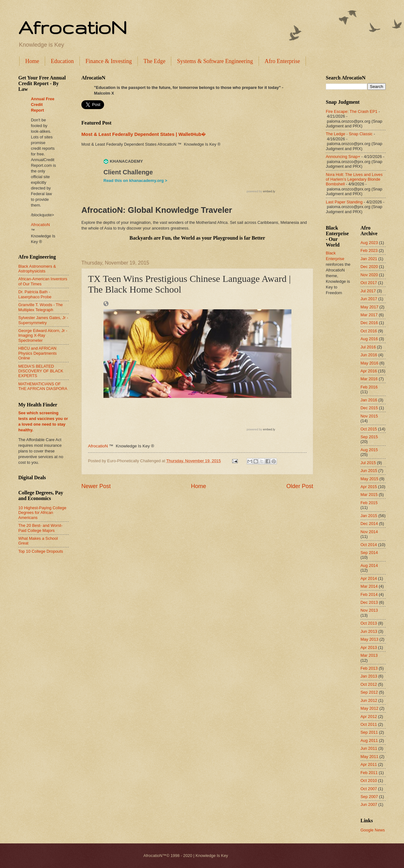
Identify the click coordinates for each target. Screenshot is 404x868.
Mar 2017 (369, 315)
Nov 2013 (369, 610)
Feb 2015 (369, 503)
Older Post (300, 486)
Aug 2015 (369, 450)
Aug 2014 (369, 565)
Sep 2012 (369, 692)
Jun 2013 (369, 631)
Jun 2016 (369, 355)
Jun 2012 (369, 700)
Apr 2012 (369, 717)
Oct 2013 (369, 623)
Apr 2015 (369, 487)
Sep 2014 (369, 553)
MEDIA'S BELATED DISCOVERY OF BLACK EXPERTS (41, 371)
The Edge (154, 61)
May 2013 (369, 639)
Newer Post (96, 486)
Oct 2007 (369, 789)
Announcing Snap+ (343, 157)
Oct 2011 (369, 724)
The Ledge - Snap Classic (349, 134)
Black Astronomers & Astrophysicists (37, 269)
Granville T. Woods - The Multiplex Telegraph (41, 307)
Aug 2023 (369, 243)
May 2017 (369, 307)
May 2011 (369, 757)
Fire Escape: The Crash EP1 (352, 111)
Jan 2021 (369, 259)
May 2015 (369, 479)
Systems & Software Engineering (215, 61)
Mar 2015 (369, 495)
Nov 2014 (369, 532)
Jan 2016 (369, 400)
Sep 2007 (369, 797)
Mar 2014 (369, 586)
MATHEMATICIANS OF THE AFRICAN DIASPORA (43, 386)
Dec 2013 (369, 602)
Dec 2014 (369, 524)
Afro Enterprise (282, 61)
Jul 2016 (368, 347)
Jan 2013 (369, 676)
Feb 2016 (369, 387)
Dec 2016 (369, 323)
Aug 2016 (369, 339)
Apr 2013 (369, 647)
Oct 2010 (369, 781)
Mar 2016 (369, 379)
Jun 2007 (369, 804)
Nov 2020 (369, 275)
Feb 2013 (369, 668)
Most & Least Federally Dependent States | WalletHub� (143, 134)
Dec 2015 (369, 408)
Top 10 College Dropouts (41, 551)
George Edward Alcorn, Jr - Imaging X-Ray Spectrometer (43, 335)
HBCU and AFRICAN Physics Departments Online (38, 353)
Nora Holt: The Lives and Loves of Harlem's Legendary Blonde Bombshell (354, 179)
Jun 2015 (369, 471)
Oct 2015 (369, 429)
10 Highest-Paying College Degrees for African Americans (42, 513)
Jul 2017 (368, 291)
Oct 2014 (369, 545)
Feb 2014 (369, 594)
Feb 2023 (369, 250)
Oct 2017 (369, 283)
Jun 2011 (369, 748)
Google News (373, 830)
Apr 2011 (369, 764)
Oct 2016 (369, 331)
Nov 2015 (369, 416)
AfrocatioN (73, 27)
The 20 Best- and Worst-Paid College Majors (40, 528)
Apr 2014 (369, 578)
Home (32, 61)
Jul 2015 (368, 463)
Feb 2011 (369, 773)
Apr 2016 (369, 371)
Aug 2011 (369, 740)
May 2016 (369, 363)
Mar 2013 (369, 655)
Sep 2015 (369, 437)
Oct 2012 (369, 684)
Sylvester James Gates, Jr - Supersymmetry (43, 320)
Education (62, 61)
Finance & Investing (109, 61)
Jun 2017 (369, 299)
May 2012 (369, 708)
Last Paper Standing (344, 202)
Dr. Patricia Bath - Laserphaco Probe (35, 294)
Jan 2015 (369, 516)
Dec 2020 (369, 267)
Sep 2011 (369, 732)
